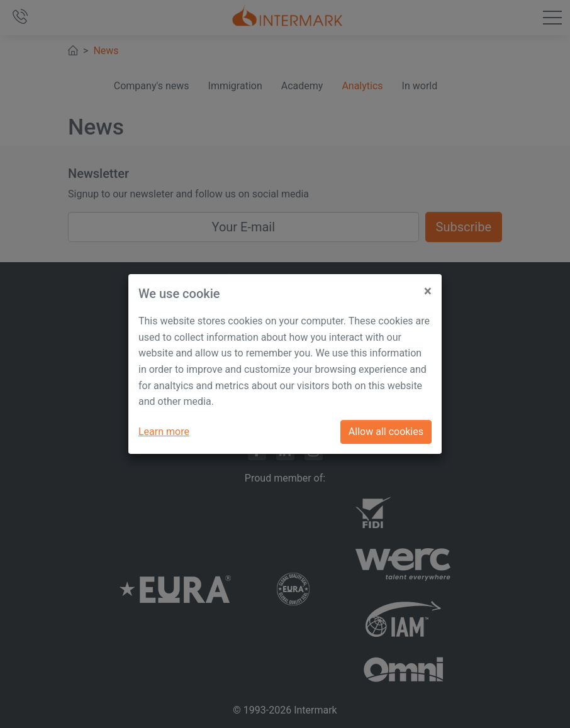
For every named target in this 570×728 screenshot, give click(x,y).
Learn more (164, 432)
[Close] (428, 286)
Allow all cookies (386, 432)
